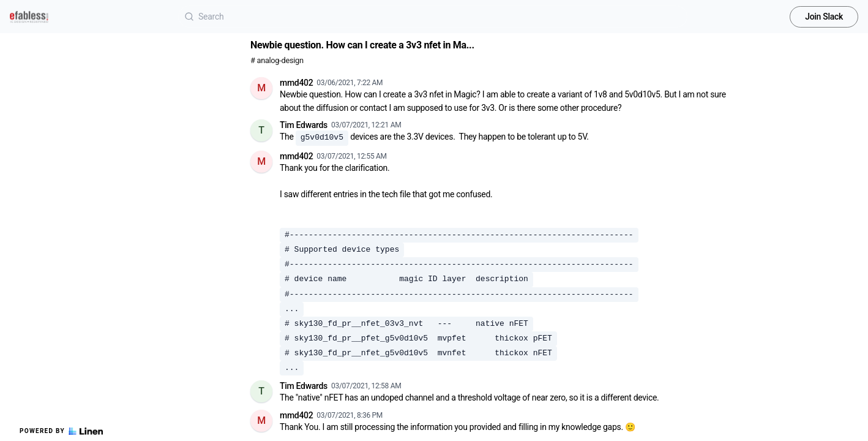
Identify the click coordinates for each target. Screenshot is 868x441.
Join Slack (824, 17)
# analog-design (277, 60)
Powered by (61, 431)
